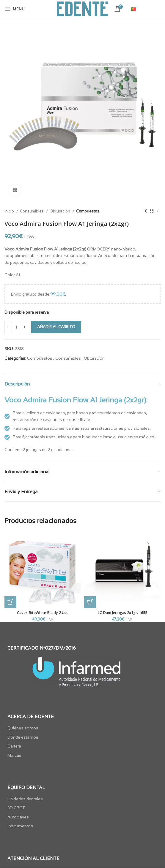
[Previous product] (146, 211)
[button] (10, 602)
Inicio (10, 211)
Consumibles (32, 211)
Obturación (60, 211)
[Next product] (158, 211)
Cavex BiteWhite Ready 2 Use (43, 613)
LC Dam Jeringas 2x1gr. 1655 (122, 613)
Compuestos (88, 211)
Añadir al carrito (56, 327)
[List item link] (82, 728)
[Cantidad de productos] (16, 327)
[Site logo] (82, 9)
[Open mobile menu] (15, 9)
